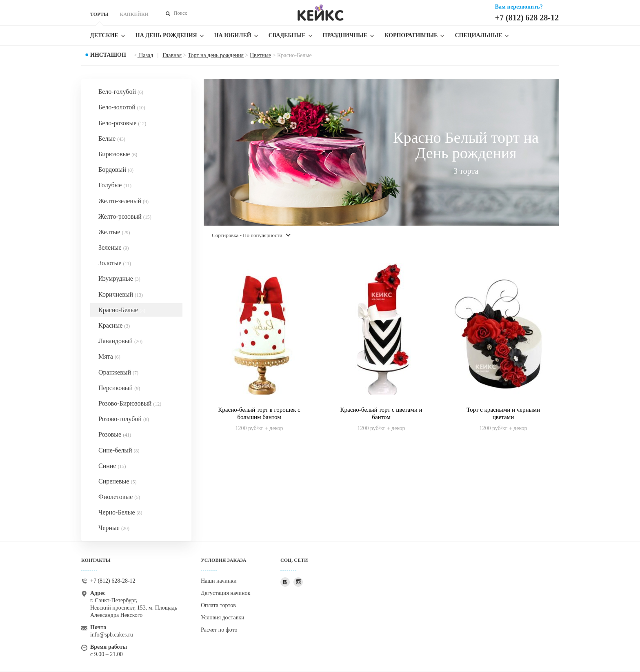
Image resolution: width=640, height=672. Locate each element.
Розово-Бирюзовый (130, 403)
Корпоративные (411, 35)
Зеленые (114, 247)
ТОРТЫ (99, 14)
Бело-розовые (122, 123)
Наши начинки (219, 581)
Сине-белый (119, 450)
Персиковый (119, 388)
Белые (112, 139)
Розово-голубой (124, 419)
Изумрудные (119, 278)
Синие (112, 466)
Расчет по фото (219, 630)
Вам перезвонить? (519, 7)
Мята (109, 356)
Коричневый (121, 294)
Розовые (115, 434)
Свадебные (287, 35)
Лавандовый (120, 341)
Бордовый (116, 170)
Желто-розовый (125, 216)
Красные (114, 325)
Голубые (115, 185)
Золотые (115, 263)
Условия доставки (223, 618)
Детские (104, 35)
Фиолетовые (119, 497)
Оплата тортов (218, 605)
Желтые (114, 232)
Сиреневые (117, 481)
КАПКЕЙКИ (134, 14)
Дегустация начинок (226, 593)
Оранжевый (118, 372)
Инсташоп (108, 55)
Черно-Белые (120, 512)
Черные (114, 528)
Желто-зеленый (123, 201)
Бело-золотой (122, 107)
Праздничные (345, 35)
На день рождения (166, 35)
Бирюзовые (118, 154)
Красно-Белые (122, 310)
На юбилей (233, 35)
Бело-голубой (121, 92)
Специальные (478, 35)
